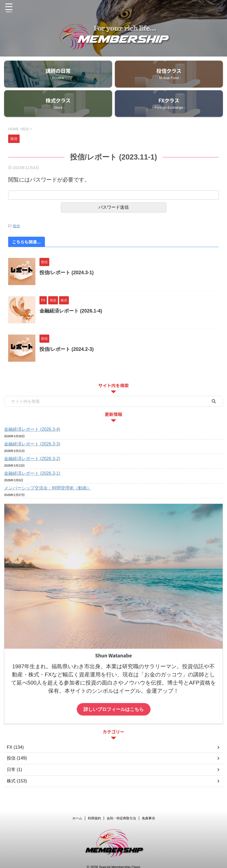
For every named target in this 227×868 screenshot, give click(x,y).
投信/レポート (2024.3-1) (67, 273)
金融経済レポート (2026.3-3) (32, 445)
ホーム (77, 815)
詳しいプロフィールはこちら (113, 710)
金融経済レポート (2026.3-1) (32, 474)
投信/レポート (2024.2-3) (67, 350)
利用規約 (94, 815)
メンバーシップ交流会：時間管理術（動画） (48, 489)
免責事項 (148, 815)
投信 (16, 227)
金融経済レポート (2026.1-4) (71, 312)
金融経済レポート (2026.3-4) (32, 430)
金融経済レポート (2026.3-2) (32, 459)
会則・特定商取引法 (121, 815)
